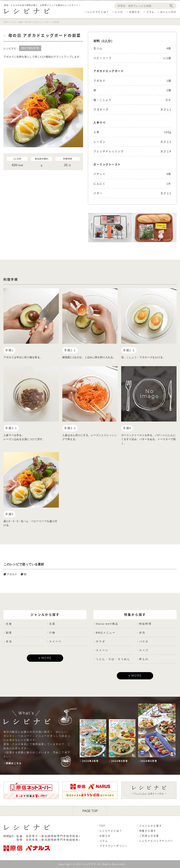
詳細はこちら (14, 763)
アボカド (10, 574)
